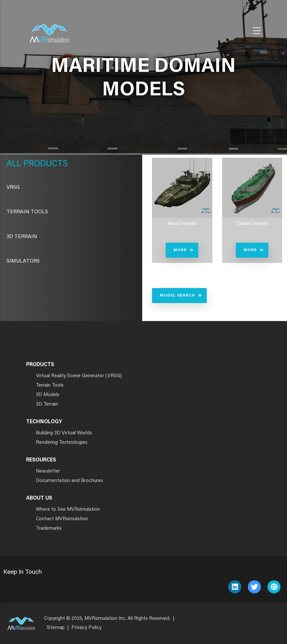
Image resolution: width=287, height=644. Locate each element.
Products (45, 164)
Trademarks (49, 529)
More (180, 250)
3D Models (48, 395)
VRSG (13, 187)
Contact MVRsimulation (62, 519)
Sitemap (56, 628)
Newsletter (48, 471)
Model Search (177, 296)
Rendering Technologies (62, 443)
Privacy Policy (86, 628)
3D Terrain (22, 237)
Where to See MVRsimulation (68, 510)
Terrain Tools (27, 212)
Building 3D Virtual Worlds (64, 433)
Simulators (23, 261)
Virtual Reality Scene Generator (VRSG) (79, 376)
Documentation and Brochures (69, 481)
